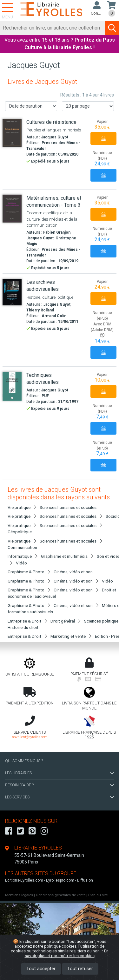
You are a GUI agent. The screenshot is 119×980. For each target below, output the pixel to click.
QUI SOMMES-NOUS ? (24, 761)
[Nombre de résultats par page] (88, 106)
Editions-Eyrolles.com (24, 880)
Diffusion (85, 880)
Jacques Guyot (55, 137)
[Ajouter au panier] (103, 138)
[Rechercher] (53, 28)
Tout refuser (80, 969)
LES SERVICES (60, 797)
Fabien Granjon (57, 232)
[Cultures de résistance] (12, 133)
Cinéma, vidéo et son (73, 572)
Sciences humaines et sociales (68, 507)
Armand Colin (54, 316)
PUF (45, 396)
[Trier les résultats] (31, 106)
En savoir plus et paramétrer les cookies (67, 953)
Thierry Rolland (40, 310)
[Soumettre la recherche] (112, 28)
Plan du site (98, 895)
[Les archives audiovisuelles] (12, 292)
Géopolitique (20, 532)
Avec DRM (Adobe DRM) (102, 330)
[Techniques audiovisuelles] (12, 386)
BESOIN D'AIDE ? (60, 785)
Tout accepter (41, 969)
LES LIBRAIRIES (60, 773)
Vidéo (21, 563)
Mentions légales (19, 895)
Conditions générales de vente (61, 895)
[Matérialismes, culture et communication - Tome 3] (12, 209)
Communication (22, 547)
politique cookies (60, 946)
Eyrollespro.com (60, 880)
